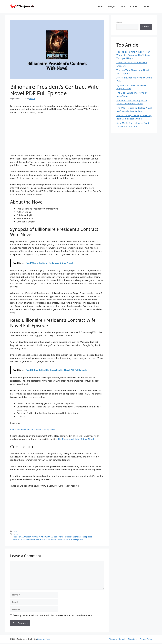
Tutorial (146, 6)
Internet (134, 6)
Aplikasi (100, 6)
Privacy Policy (146, 639)
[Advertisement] (57, 135)
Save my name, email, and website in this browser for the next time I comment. (53, 615)
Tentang (113, 639)
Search (120, 22)
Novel (16, 531)
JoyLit (15, 534)
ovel (92, 439)
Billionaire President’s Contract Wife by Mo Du (33, 429)
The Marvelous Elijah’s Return (73, 439)
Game (123, 6)
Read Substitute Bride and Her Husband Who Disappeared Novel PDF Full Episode (48, 539)
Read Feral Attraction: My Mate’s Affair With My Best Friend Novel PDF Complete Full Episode (53, 537)
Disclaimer (133, 639)
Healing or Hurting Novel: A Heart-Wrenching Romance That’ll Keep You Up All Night (134, 55)
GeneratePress (44, 639)
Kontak (122, 639)
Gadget (112, 6)
